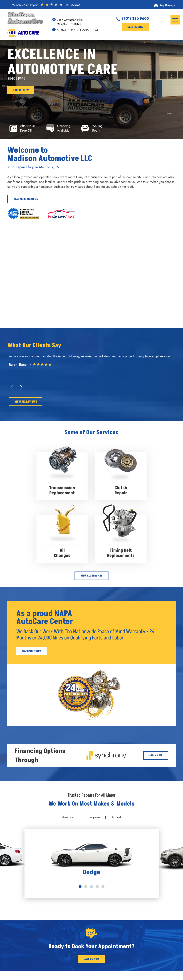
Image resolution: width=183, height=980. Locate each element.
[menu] (175, 20)
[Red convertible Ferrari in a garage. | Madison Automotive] (133, 247)
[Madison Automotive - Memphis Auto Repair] (133, 291)
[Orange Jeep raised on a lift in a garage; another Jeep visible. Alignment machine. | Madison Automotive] (50, 291)
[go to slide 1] (80, 887)
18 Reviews (73, 5)
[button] (21, 387)
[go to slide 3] (91, 887)
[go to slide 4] (97, 887)
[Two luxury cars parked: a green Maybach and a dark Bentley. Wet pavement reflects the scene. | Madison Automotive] (50, 247)
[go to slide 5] (103, 887)
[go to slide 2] (86, 887)
